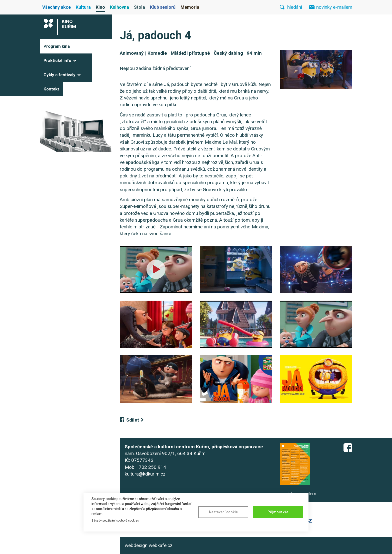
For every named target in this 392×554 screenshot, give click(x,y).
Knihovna (119, 7)
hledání (295, 7)
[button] (316, 69)
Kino (100, 7)
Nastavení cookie (223, 512)
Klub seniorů (163, 7)
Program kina (57, 46)
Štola (139, 7)
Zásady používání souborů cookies (115, 521)
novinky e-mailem (334, 7)
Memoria (190, 7)
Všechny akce (56, 7)
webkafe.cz (161, 545)
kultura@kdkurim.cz (145, 474)
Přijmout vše (278, 512)
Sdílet (133, 420)
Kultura (83, 7)
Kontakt (51, 89)
